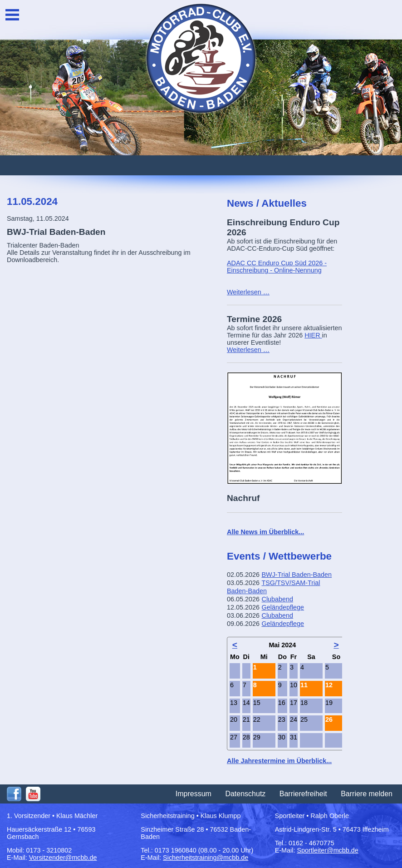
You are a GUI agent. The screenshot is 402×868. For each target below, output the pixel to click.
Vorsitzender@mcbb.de (63, 858)
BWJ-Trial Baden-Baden (297, 575)
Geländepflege (283, 607)
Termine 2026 (254, 319)
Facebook (14, 794)
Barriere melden (367, 794)
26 (329, 719)
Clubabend (277, 599)
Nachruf (243, 498)
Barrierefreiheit (303, 794)
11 (304, 685)
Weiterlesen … (248, 292)
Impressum (194, 794)
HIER (313, 335)
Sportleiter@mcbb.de (327, 850)
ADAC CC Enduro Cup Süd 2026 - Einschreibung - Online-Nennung (277, 267)
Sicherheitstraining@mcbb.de (206, 858)
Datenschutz (245, 794)
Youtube (33, 794)
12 (329, 685)
